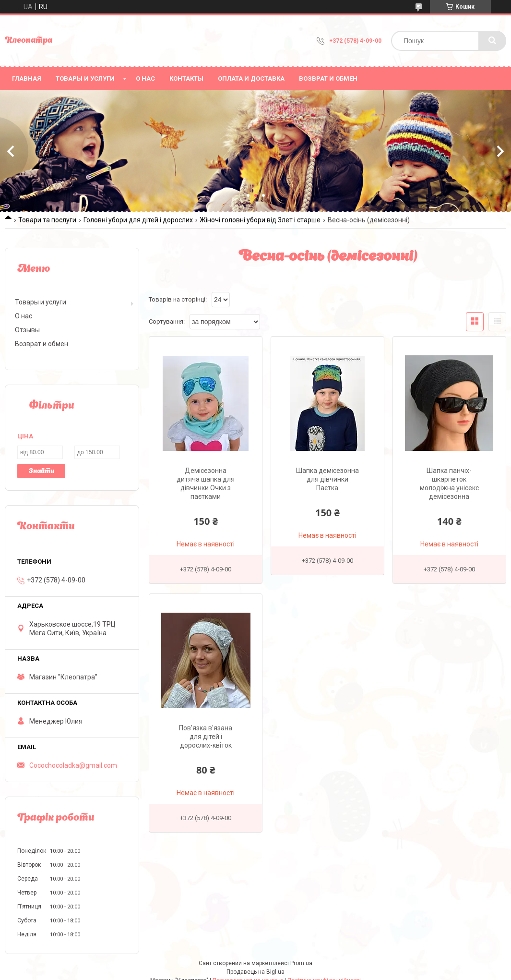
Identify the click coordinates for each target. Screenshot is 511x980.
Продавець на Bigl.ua (255, 972)
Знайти (42, 471)
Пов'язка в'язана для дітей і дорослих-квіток (206, 737)
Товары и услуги (85, 79)
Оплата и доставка (251, 79)
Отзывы (27, 330)
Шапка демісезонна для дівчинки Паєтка (327, 479)
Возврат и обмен (328, 79)
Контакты (186, 79)
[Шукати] (492, 41)
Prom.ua (301, 963)
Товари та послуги (47, 220)
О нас (145, 79)
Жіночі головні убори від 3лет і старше (260, 220)
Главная (27, 79)
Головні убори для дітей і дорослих (138, 220)
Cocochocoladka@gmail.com (73, 765)
